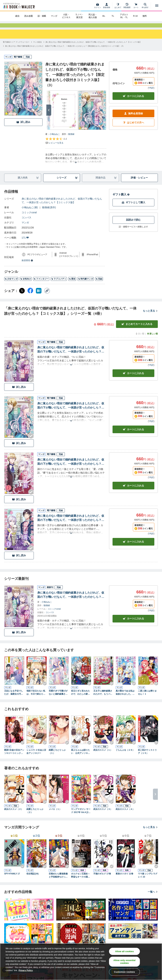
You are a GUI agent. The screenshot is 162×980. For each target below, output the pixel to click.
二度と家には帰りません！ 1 (147, 697)
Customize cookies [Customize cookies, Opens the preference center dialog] (125, 972)
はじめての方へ (133, 127)
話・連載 (42, 16)
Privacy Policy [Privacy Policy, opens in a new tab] (26, 970)
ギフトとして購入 (133, 207)
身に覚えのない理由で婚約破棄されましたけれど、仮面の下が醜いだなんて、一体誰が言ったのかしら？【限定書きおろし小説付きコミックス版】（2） (71, 467)
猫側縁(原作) (49, 212)
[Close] (158, 962)
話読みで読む (133, 225)
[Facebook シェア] (30, 295)
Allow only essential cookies (124, 962)
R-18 (135, 16)
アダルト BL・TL (124, 16)
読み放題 (29, 16)
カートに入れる (133, 101)
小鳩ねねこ (55, 139)
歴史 (72, 284)
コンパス (26, 222)
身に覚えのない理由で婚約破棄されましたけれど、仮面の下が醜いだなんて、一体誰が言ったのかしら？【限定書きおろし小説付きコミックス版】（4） (71, 354)
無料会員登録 (133, 118)
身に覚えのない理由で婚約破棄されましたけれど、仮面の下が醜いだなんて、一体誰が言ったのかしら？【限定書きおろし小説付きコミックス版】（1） (71, 523)
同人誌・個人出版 (93, 16)
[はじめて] (118, 6)
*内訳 (151, 93)
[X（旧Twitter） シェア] (22, 295)
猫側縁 (71, 139)
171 (25, 242)
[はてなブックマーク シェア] (39, 295)
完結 (99, 284)
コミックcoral (29, 217)
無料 (145, 16)
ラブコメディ (59, 284)
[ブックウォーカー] (19, 6)
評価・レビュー (139, 182)
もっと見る (150, 316)
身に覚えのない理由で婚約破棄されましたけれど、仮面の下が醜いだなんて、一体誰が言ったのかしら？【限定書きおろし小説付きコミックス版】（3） (71, 411)
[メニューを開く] (157, 6)
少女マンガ (11, 284)
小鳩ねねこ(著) (30, 212)
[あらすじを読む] (76, 163)
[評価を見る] (56, 145)
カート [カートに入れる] (133, 378)
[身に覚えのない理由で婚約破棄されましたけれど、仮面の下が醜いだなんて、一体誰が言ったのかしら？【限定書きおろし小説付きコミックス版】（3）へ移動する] (65, 51)
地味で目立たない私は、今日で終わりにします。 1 (36, 697)
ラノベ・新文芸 (79, 16)
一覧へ (153, 896)
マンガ (54, 16)
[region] (81, 962)
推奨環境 (27, 265)
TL (113, 16)
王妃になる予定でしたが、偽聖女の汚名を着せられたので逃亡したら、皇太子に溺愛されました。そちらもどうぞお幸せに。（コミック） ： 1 (14, 697)
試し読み (23, 127)
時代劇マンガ (86, 284)
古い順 (140, 338)
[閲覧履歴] (127, 6)
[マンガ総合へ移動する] (37, 47)
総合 (17, 16)
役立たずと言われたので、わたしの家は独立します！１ (80, 697)
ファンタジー (41, 284)
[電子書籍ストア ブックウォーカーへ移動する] (16, 47)
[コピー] (47, 295)
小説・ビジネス (66, 16)
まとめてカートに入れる (137, 329)
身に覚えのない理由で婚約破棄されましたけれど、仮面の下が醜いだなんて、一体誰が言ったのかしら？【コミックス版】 (62, 205)
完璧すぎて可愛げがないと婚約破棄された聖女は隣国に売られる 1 (58, 697)
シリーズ (67, 183)
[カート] (136, 6)
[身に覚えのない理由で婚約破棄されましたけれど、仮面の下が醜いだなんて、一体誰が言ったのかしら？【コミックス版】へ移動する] (93, 47)
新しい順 (152, 338)
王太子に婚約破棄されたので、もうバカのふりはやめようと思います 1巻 (103, 697)
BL (104, 16)
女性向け (26, 284)
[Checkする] (40, 118)
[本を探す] (145, 6)
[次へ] (49, 115)
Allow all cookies (124, 951)
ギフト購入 (121, 199)
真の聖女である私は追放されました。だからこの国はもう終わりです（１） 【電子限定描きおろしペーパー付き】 (125, 697)
